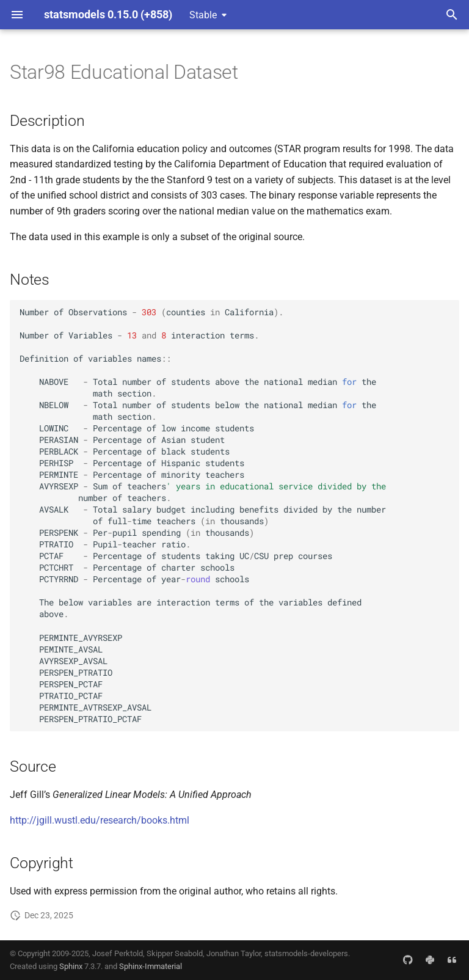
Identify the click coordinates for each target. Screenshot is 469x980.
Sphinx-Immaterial (151, 966)
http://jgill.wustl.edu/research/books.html (100, 820)
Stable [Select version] (203, 15)
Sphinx (71, 966)
